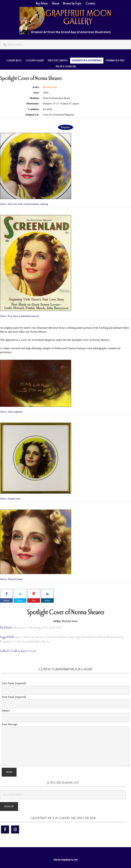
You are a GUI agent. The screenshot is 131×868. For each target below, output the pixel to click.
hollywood (64, 637)
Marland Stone (50, 87)
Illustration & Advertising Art (29, 628)
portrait (4, 642)
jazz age (76, 637)
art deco (40, 637)
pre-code (15, 642)
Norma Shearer (107, 637)
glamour (52, 637)
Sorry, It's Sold (54, 628)
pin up (120, 637)
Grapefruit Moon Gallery (65, 20)
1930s (18, 637)
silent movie (42, 642)
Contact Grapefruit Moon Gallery (66, 669)
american (28, 637)
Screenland (28, 642)
